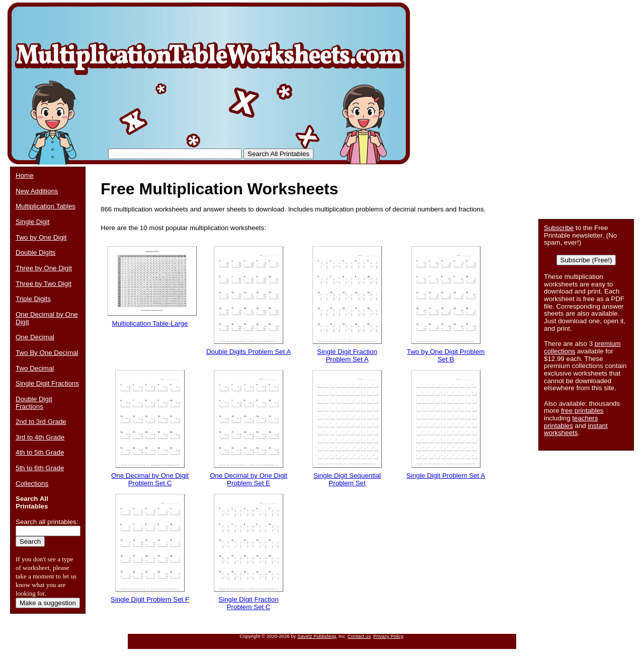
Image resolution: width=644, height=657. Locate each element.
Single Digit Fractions (47, 383)
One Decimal (35, 337)
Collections (32, 484)
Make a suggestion (48, 603)
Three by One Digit (44, 268)
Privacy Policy (388, 636)
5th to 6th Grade (40, 468)
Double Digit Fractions (34, 403)
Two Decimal (35, 368)
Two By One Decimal (47, 353)
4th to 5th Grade (40, 452)
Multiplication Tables (46, 206)
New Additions (37, 191)
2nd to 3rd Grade (41, 422)
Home (25, 175)
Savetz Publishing (316, 636)
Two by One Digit (41, 237)
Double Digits (35, 252)
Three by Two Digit (44, 284)
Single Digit (32, 222)
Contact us (359, 636)
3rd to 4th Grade (40, 437)
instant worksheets (576, 429)
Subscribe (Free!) (586, 260)
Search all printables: (47, 522)
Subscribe (559, 228)
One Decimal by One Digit (47, 318)
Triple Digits (33, 299)
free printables (582, 411)
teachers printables (571, 422)
